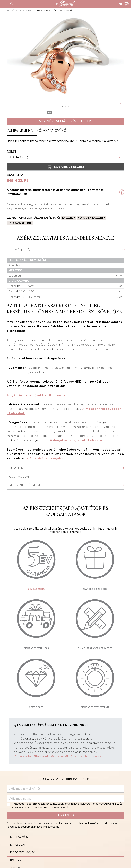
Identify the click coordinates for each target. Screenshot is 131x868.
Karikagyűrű (19, 837)
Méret (13, 151)
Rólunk (16, 860)
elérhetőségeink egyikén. (46, 458)
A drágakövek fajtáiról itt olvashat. (77, 440)
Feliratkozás (66, 815)
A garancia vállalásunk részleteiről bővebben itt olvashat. (59, 756)
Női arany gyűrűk (20, 223)
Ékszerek (26, 10)
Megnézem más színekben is (66, 121)
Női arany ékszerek (92, 218)
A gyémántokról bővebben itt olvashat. (37, 395)
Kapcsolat (18, 845)
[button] (62, 106)
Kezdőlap (13, 10)
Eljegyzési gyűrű (23, 852)
